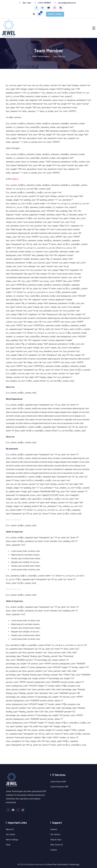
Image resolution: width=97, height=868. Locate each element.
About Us (10, 829)
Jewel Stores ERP (58, 782)
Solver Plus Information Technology (63, 864)
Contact (54, 850)
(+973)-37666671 (44, 3)
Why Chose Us (57, 845)
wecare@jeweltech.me (67, 3)
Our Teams (11, 834)
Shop (8, 845)
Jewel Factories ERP (59, 787)
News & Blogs (12, 840)
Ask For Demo (55, 14)
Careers (54, 829)
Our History (55, 834)
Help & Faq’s (56, 840)
